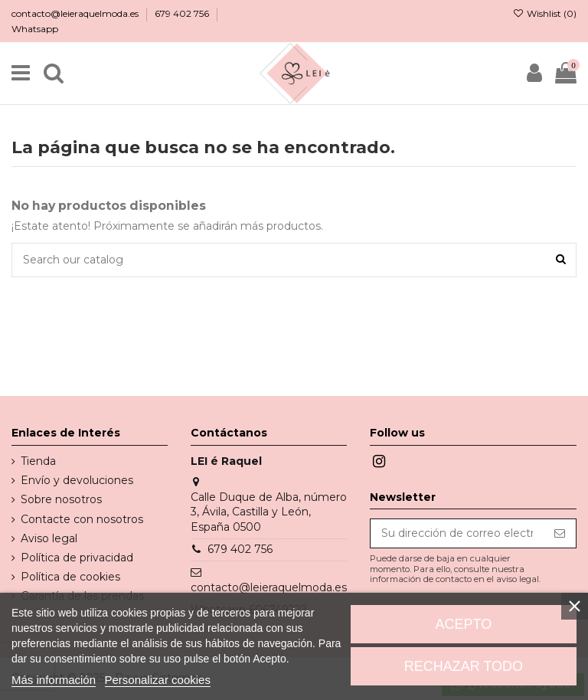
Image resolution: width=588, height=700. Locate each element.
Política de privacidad (77, 558)
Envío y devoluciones (77, 480)
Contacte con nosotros (82, 519)
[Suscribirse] (560, 534)
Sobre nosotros (61, 499)
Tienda (38, 461)
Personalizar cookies (158, 680)
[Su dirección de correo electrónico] (457, 534)
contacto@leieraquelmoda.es (76, 13)
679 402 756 (183, 13)
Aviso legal (49, 538)
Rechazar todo (464, 666)
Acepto (464, 624)
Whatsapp (35, 29)
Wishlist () (545, 13)
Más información (54, 680)
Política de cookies (70, 577)
